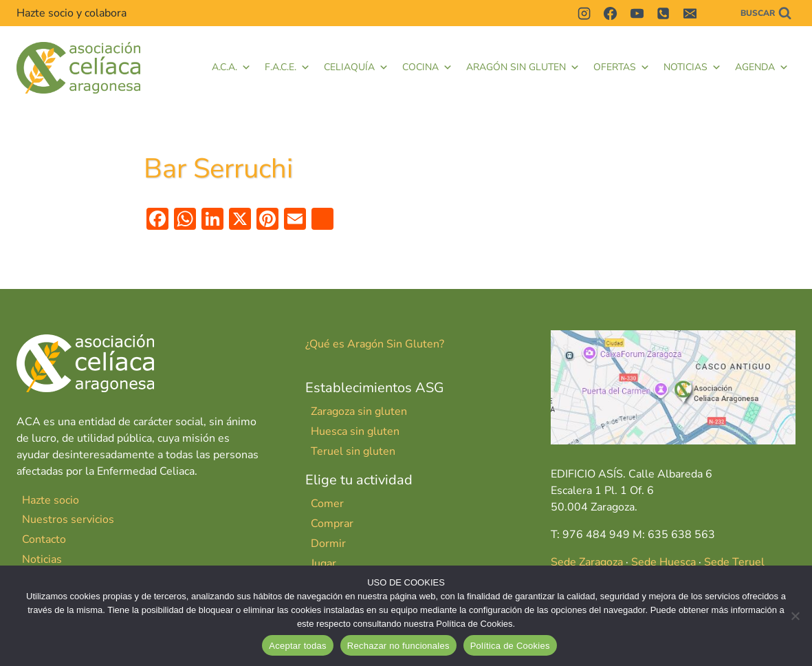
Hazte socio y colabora (72, 13)
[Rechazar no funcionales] (795, 616)
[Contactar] (716, 13)
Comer (327, 504)
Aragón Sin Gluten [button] (523, 67)
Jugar (323, 563)
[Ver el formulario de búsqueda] (766, 13)
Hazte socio (51, 500)
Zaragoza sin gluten (359, 411)
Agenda (762, 67)
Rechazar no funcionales (398, 646)
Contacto (44, 539)
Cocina (427, 67)
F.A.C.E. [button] (287, 67)
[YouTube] (637, 13)
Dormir (328, 544)
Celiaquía (356, 67)
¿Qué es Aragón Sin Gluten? (375, 344)
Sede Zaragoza (587, 562)
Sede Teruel (734, 562)
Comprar (332, 524)
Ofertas (622, 67)
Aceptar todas (297, 646)
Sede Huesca (663, 562)
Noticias (692, 67)
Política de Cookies (510, 646)
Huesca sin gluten (355, 431)
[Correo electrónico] (690, 13)
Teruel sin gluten (353, 451)
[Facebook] (611, 13)
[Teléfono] (663, 13)
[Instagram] (584, 13)
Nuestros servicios (68, 519)
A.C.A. (231, 67)
